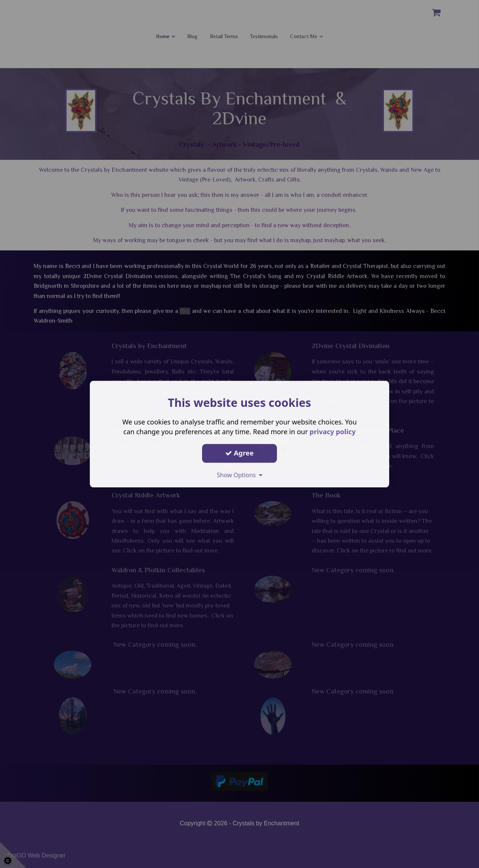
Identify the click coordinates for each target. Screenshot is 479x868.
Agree (239, 453)
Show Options (239, 475)
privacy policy (332, 432)
